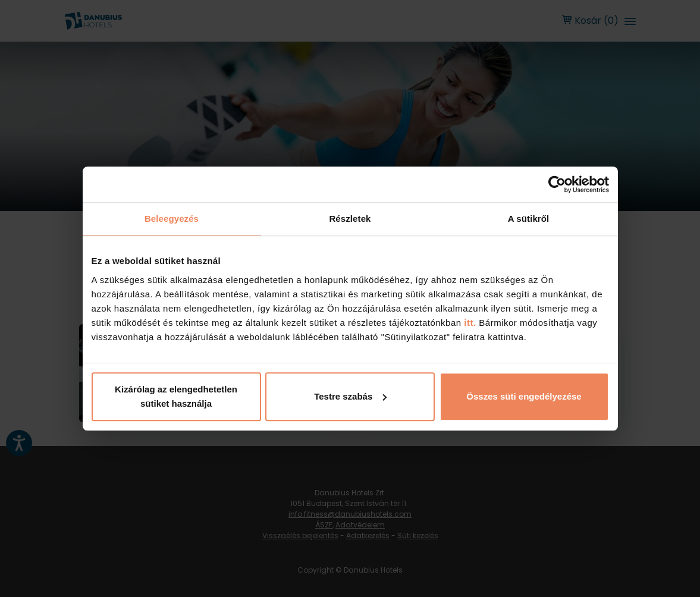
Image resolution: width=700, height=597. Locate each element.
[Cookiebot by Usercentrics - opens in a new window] (557, 184)
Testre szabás (350, 396)
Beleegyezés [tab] (172, 219)
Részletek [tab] (350, 219)
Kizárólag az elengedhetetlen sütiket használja (176, 396)
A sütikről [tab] (529, 219)
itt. (469, 323)
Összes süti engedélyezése (524, 396)
